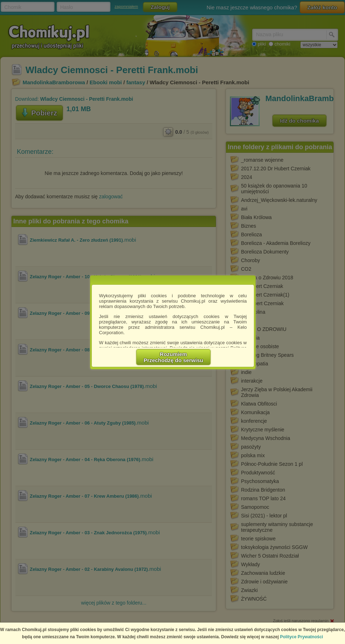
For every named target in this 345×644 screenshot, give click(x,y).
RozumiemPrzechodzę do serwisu (174, 357)
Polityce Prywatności (302, 637)
